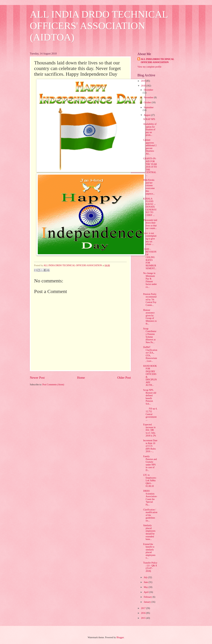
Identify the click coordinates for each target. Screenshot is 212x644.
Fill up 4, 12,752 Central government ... (150, 414)
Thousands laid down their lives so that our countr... (150, 224)
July (146, 577)
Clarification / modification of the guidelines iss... (150, 515)
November (149, 97)
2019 (144, 81)
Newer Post (37, 378)
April (146, 592)
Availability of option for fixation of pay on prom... (150, 130)
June (146, 582)
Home (81, 378)
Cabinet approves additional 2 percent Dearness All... (150, 147)
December (148, 90)
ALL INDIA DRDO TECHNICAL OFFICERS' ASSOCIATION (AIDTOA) (99, 26)
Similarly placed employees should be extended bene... (149, 532)
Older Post (124, 378)
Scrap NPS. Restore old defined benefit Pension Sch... (150, 397)
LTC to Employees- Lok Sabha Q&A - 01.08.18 (150, 480)
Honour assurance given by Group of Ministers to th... (150, 317)
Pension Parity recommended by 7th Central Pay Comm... (150, 300)
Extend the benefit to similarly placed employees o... (149, 551)
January (148, 602)
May (146, 587)
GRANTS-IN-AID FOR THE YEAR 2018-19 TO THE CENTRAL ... (150, 167)
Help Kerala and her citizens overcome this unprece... (149, 187)
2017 (144, 608)
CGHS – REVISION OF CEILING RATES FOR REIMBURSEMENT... (150, 259)
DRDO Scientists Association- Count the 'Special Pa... (150, 498)
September (149, 107)
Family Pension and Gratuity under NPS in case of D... (150, 463)
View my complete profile (149, 67)
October (148, 102)
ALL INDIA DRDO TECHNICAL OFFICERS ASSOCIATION (158, 61)
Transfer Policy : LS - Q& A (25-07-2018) (150, 567)
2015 (144, 618)
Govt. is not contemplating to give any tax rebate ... (150, 239)
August (147, 115)
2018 (144, 86)
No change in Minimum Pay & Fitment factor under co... (150, 280)
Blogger (120, 637)
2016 (144, 613)
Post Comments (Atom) (53, 385)
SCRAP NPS (149, 119)
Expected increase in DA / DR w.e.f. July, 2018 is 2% (149, 430)
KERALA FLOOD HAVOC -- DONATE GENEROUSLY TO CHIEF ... (150, 207)
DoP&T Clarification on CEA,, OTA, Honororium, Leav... (150, 354)
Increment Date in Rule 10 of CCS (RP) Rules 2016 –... (150, 446)
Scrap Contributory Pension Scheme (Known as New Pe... (150, 336)
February (148, 597)
